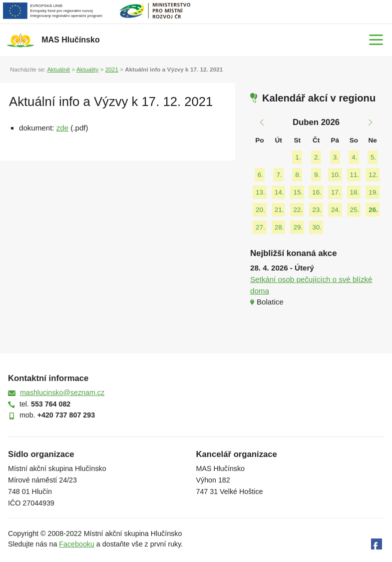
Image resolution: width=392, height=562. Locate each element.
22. (298, 210)
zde (62, 128)
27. (260, 227)
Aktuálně (58, 69)
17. (336, 192)
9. (317, 175)
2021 (112, 69)
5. (373, 157)
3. (336, 157)
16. (317, 192)
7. (279, 175)
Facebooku (77, 544)
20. (260, 210)
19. (373, 192)
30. (317, 227)
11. (355, 175)
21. (279, 210)
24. (336, 210)
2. (317, 157)
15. (298, 192)
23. (317, 210)
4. (354, 157)
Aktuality (87, 69)
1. (298, 157)
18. (355, 192)
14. (279, 192)
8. (298, 175)
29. (298, 227)
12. (373, 175)
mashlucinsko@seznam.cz (62, 392)
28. (279, 227)
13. (260, 192)
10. (336, 175)
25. (355, 210)
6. (260, 175)
